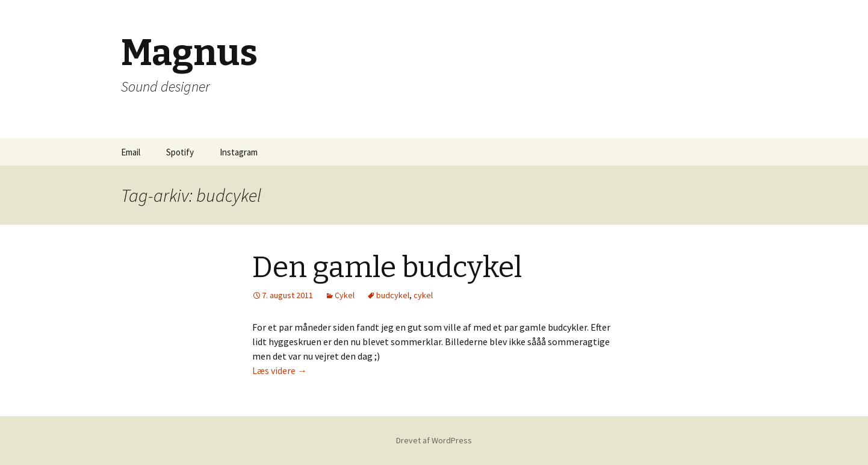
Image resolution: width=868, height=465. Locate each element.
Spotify (180, 152)
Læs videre (280, 370)
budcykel (393, 295)
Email (131, 152)
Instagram (239, 152)
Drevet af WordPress (434, 440)
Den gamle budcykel (387, 267)
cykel (423, 295)
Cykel (345, 295)
